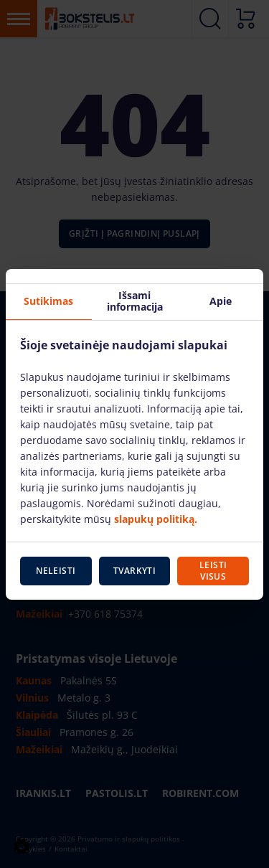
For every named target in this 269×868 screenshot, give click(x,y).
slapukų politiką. (156, 519)
